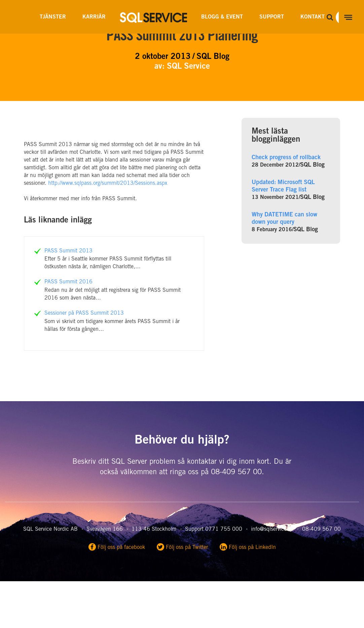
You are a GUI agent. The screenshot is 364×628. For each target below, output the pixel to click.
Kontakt (313, 17)
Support (272, 17)
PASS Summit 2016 (68, 282)
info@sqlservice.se (272, 529)
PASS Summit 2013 (68, 251)
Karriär (94, 17)
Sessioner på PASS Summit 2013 (84, 313)
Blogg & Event (222, 17)
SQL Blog (312, 165)
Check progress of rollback (286, 158)
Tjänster (53, 17)
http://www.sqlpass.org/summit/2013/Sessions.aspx (108, 183)
